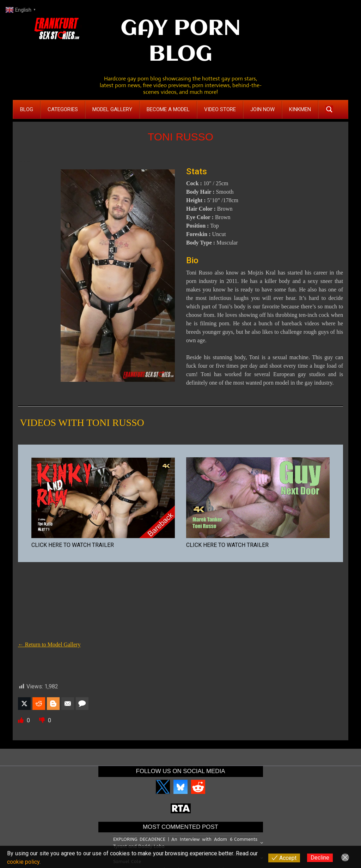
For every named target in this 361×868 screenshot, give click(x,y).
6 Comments (244, 839)
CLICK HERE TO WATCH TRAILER (73, 545)
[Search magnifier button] (329, 109)
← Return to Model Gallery (49, 644)
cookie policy (23, 862)
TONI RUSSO (180, 137)
